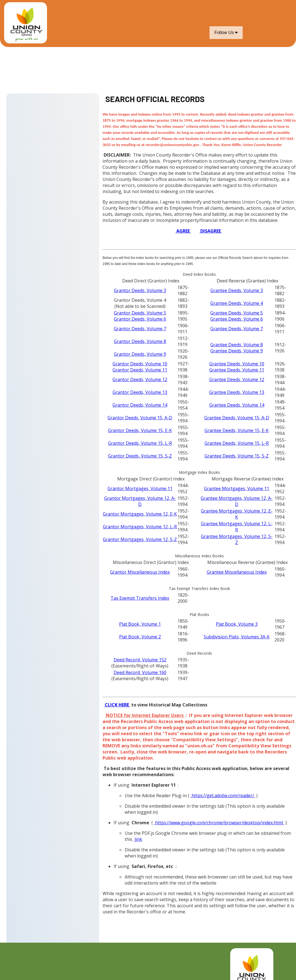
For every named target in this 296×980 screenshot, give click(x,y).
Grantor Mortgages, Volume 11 (140, 488)
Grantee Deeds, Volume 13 (237, 392)
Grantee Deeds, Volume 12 (237, 379)
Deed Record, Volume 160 (140, 672)
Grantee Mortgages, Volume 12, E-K (237, 514)
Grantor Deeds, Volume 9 (140, 354)
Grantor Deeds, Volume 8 (140, 341)
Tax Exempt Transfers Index (140, 598)
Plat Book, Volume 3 (237, 624)
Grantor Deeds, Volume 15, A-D (140, 418)
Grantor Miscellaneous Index (140, 572)
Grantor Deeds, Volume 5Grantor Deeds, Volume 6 (140, 316)
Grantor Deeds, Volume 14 (140, 405)
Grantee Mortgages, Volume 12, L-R (237, 527)
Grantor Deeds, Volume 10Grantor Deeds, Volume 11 (140, 367)
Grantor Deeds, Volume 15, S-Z (140, 456)
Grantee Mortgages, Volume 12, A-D (237, 501)
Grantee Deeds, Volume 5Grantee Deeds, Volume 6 (237, 316)
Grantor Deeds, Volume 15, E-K (140, 430)
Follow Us (226, 33)
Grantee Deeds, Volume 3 (237, 290)
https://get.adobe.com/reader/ (223, 796)
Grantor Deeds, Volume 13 (140, 392)
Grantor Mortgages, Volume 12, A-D (140, 501)
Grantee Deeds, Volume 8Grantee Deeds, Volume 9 (237, 348)
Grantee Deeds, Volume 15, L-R (237, 443)
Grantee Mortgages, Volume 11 (237, 488)
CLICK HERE (117, 705)
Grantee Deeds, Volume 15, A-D (237, 418)
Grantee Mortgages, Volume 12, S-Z (237, 539)
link (138, 839)
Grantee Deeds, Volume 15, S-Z (237, 456)
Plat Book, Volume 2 (140, 637)
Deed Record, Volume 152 (140, 660)
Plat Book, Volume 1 (140, 624)
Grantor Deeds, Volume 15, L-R (140, 443)
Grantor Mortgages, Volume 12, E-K (140, 514)
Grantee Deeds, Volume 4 (237, 303)
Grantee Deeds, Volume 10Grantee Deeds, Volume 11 (237, 367)
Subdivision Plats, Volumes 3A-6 (237, 637)
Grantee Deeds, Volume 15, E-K (237, 430)
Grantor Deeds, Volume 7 (140, 329)
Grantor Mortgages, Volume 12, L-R (140, 527)
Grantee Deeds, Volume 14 (237, 405)
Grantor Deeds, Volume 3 (140, 290)
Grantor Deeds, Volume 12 (140, 379)
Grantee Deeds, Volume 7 (237, 329)
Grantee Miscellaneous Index (237, 572)
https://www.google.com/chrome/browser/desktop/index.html (219, 823)
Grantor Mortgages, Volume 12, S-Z (140, 539)
